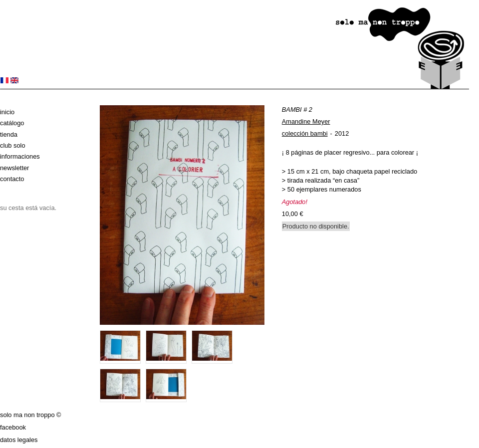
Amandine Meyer (306, 121)
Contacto (12, 179)
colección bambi (305, 133)
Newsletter (14, 168)
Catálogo (12, 123)
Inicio (7, 112)
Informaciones (20, 156)
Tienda (9, 134)
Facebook (13, 427)
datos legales (19, 440)
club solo (13, 145)
